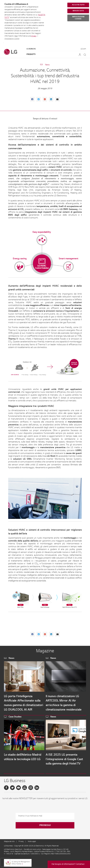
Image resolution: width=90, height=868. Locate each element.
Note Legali (32, 842)
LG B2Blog (31, 49)
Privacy (21, 842)
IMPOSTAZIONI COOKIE (78, 18)
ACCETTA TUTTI (78, 5)
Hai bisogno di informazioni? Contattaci (68, 864)
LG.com (83, 49)
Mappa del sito (9, 842)
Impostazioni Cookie (12, 39)
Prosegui (45, 825)
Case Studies (15, 717)
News (47, 65)
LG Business (9, 846)
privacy (34, 36)
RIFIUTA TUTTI (78, 11)
